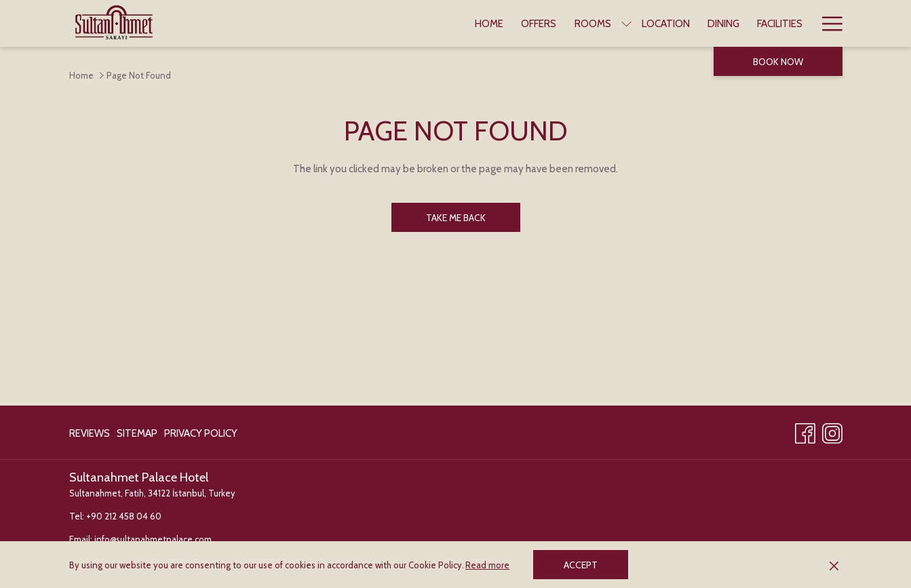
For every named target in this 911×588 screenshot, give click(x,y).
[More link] (827, 23)
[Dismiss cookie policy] (834, 565)
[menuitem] (489, 23)
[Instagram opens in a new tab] (832, 431)
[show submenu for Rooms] (626, 23)
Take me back (456, 218)
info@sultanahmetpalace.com (153, 539)
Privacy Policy (201, 433)
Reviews (90, 433)
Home (81, 75)
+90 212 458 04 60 (124, 516)
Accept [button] (581, 565)
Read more (487, 565)
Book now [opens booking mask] (778, 62)
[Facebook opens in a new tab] (805, 431)
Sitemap (137, 433)
